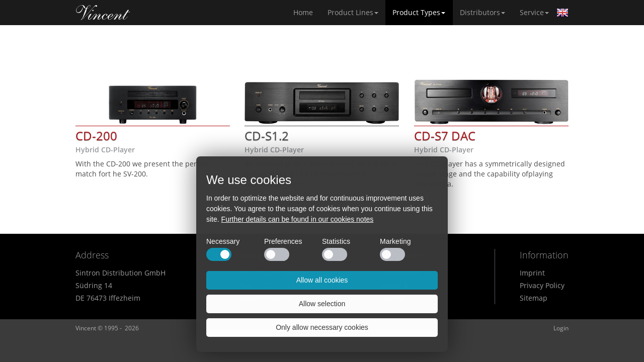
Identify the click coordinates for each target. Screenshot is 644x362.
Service (534, 12)
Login (561, 328)
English (562, 13)
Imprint (532, 273)
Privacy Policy (542, 285)
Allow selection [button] (322, 304)
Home (103, 13)
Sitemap (534, 298)
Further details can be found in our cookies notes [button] (298, 219)
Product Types (419, 12)
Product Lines (353, 12)
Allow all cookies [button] (322, 280)
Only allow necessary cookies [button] (322, 327)
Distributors (482, 12)
